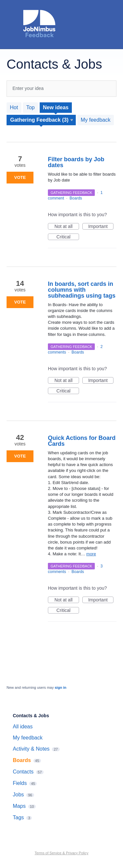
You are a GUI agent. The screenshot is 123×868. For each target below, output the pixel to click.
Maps (19, 806)
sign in (61, 687)
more (91, 554)
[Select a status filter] (41, 120)
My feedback (96, 120)
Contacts (23, 772)
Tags (18, 817)
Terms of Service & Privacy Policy (62, 853)
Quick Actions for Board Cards (82, 441)
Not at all (67, 227)
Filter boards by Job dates (76, 162)
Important (101, 227)
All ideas (23, 727)
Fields (20, 783)
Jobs (18, 795)
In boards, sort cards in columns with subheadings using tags (82, 290)
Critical (68, 237)
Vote (20, 177)
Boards (76, 198)
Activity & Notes (31, 749)
